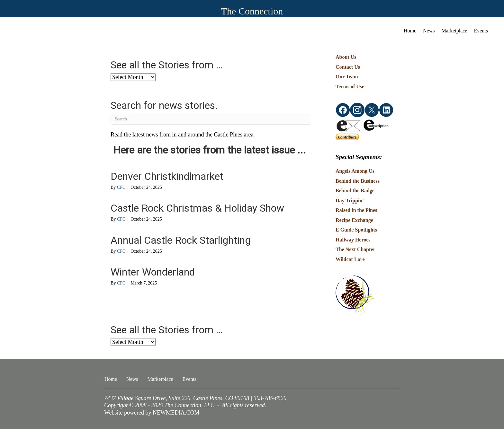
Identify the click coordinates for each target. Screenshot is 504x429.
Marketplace (455, 31)
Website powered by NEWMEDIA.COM (152, 413)
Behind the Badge (355, 191)
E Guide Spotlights (356, 230)
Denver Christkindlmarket (167, 176)
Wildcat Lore (350, 259)
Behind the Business (358, 181)
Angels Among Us (355, 171)
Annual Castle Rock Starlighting (181, 240)
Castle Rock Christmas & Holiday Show (197, 208)
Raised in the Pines (356, 210)
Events (481, 31)
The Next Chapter (355, 249)
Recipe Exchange (354, 220)
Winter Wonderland (153, 272)
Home (410, 31)
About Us (346, 57)
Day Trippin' (350, 201)
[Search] (211, 119)
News (429, 31)
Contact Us (348, 67)
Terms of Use (350, 87)
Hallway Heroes (353, 240)
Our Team (347, 77)
